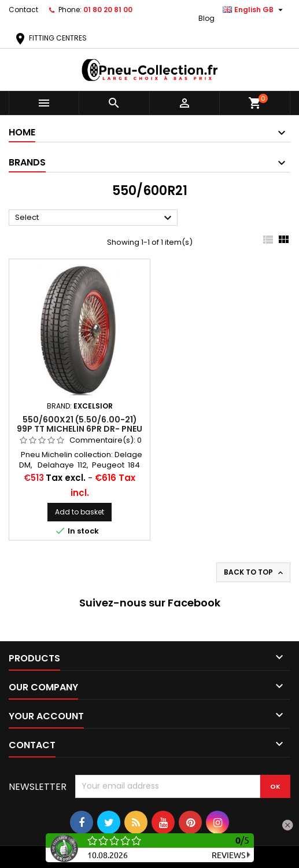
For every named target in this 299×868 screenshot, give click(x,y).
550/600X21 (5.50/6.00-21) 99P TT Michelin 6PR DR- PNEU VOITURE (80, 429)
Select (95, 218)
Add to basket (80, 512)
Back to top (254, 572)
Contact (23, 10)
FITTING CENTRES (50, 38)
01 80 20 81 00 (108, 10)
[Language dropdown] (254, 10)
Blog (206, 18)
